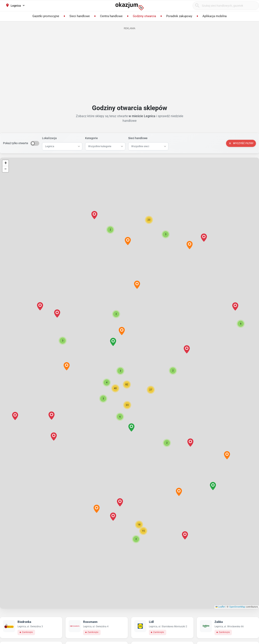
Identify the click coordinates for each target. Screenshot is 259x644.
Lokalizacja (49, 138)
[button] (120, 371)
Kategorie (91, 138)
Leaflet (220, 607)
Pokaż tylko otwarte (16, 143)
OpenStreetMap (237, 607)
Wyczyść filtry (241, 143)
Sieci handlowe (138, 138)
